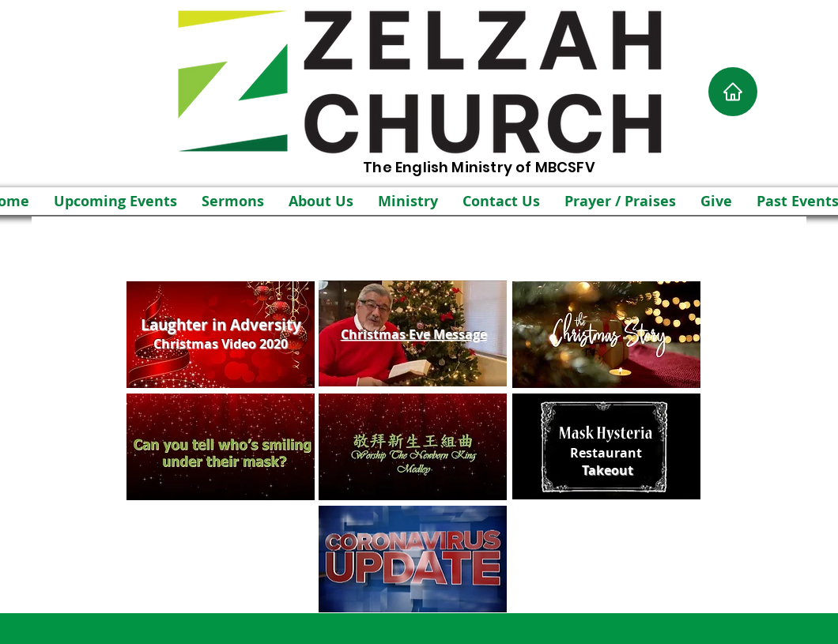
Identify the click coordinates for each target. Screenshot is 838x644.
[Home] (733, 92)
